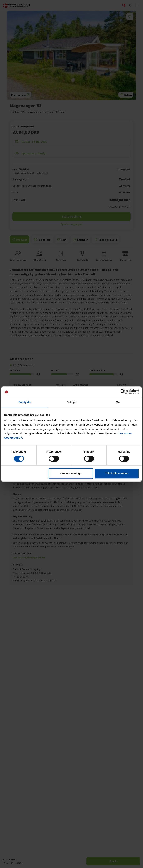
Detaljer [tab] (71, 402)
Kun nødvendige (71, 473)
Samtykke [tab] (25, 402)
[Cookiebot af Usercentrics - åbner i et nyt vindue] (123, 392)
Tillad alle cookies (117, 473)
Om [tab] (118, 402)
